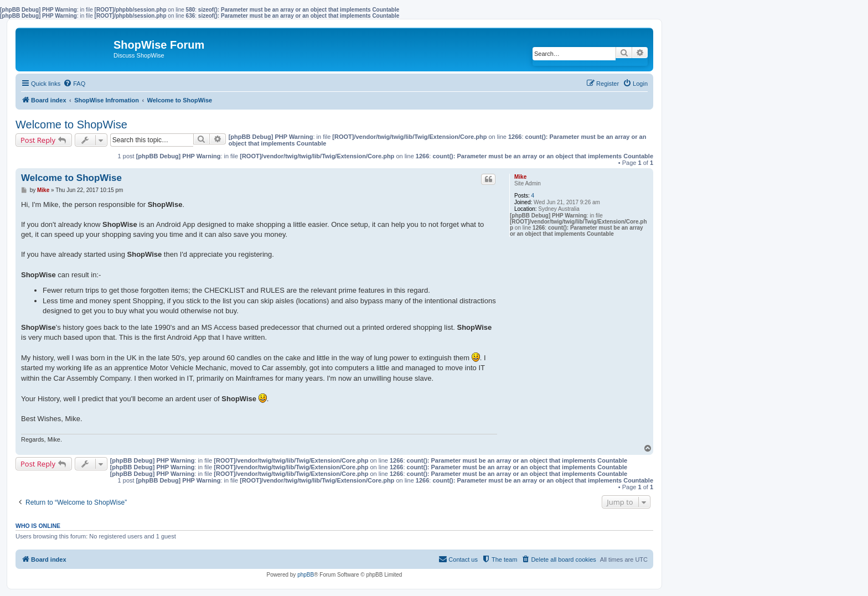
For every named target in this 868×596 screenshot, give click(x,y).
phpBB (306, 575)
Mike (520, 177)
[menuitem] (74, 84)
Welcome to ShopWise (71, 125)
